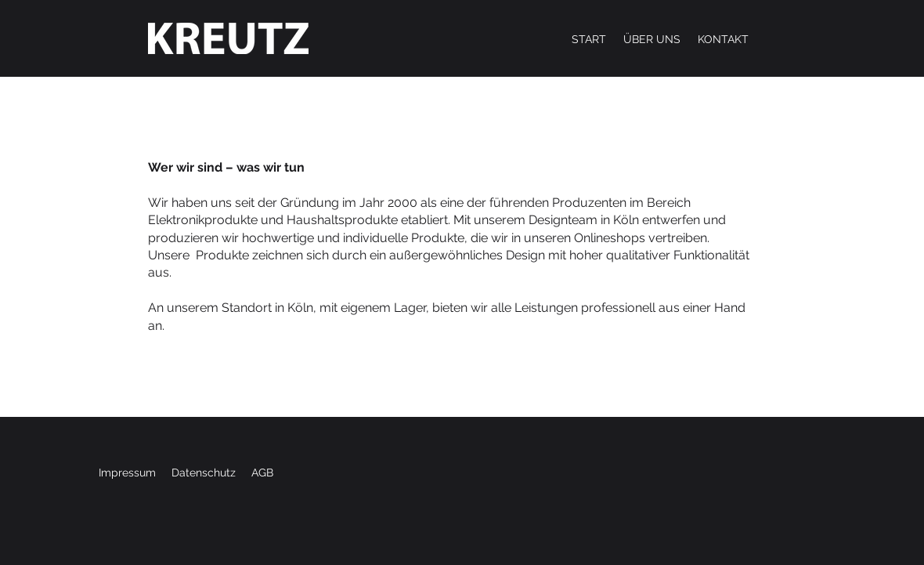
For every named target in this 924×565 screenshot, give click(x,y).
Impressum (127, 473)
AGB (262, 473)
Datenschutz (204, 473)
